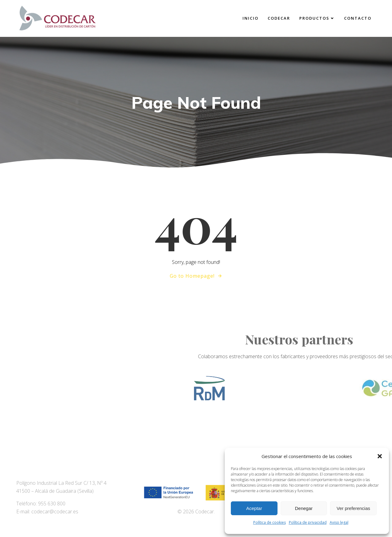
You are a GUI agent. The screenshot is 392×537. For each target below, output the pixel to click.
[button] (380, 456)
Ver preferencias (353, 508)
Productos (317, 18)
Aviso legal (339, 522)
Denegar (304, 508)
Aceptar (254, 508)
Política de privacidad (308, 522)
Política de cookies (270, 522)
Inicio (250, 18)
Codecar (279, 18)
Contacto (358, 18)
